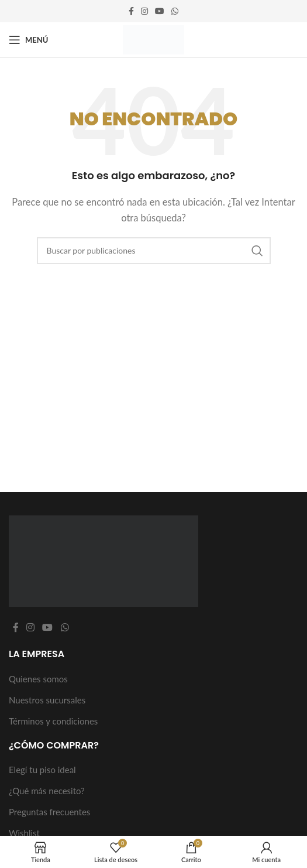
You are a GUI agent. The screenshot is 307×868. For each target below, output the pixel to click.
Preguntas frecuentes (49, 812)
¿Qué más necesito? (47, 791)
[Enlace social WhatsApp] (175, 11)
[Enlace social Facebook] (131, 11)
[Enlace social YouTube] (160, 11)
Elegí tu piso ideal (42, 770)
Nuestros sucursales (47, 700)
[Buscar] (154, 251)
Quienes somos (38, 679)
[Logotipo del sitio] (153, 39)
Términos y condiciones (53, 721)
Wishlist (24, 833)
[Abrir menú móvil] (28, 40)
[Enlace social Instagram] (144, 11)
